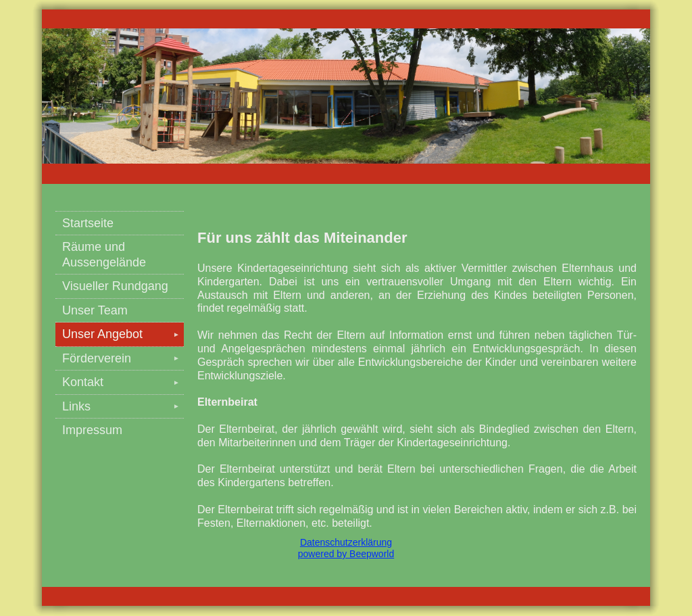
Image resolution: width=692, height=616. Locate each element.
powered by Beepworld (346, 554)
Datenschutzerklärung (346, 542)
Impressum (92, 430)
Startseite (88, 223)
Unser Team (95, 310)
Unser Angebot (123, 334)
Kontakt (123, 382)
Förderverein (123, 358)
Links (123, 406)
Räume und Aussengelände (104, 255)
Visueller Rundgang (115, 286)
